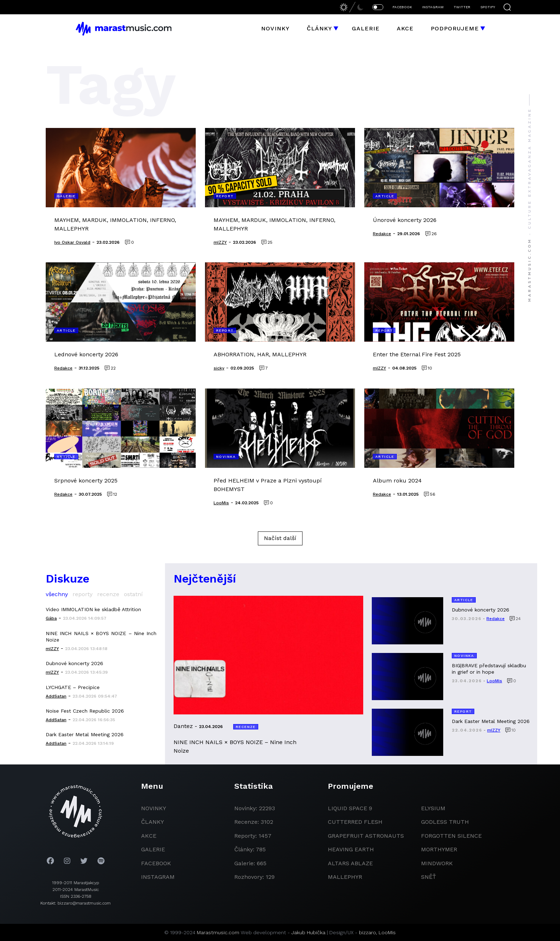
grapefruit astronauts (366, 836)
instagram (158, 877)
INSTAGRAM (433, 7)
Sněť (429, 877)
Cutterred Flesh (355, 822)
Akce (405, 28)
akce (149, 836)
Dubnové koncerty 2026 (74, 663)
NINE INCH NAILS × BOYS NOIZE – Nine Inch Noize (101, 637)
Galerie (366, 28)
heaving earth (351, 849)
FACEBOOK (402, 7)
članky (152, 822)
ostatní (133, 594)
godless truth (445, 822)
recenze (108, 594)
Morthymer (439, 849)
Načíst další (280, 538)
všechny (57, 594)
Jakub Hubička (308, 932)
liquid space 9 (350, 808)
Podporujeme (455, 28)
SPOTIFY (488, 7)
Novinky (275, 28)
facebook (156, 863)
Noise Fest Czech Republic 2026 (85, 711)
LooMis (387, 932)
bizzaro (367, 932)
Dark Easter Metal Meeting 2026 (85, 734)
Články (319, 28)
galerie (153, 849)
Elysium (433, 808)
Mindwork (437, 863)
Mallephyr (345, 877)
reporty (82, 594)
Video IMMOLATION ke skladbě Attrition (93, 609)
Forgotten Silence (451, 836)
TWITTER (462, 7)
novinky (154, 808)
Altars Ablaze (350, 863)
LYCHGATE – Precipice (73, 687)
